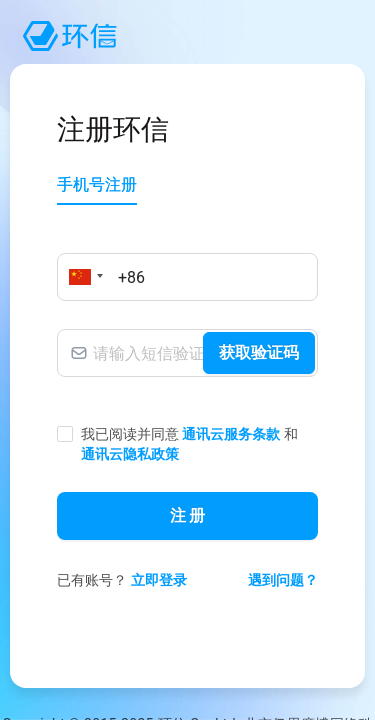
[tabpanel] (187, 422)
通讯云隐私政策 (130, 454)
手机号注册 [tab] (97, 184)
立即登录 (159, 580)
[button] (83, 277)
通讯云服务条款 (231, 434)
